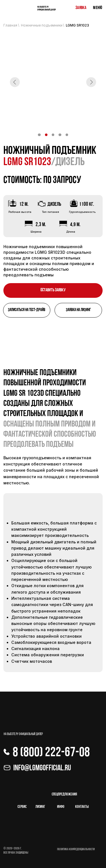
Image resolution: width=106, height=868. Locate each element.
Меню (98, 8)
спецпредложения (64, 794)
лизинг (40, 807)
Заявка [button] (81, 8)
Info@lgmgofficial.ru (42, 768)
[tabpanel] (53, 522)
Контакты (82, 807)
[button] (53, 291)
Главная (10, 25)
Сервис (22, 807)
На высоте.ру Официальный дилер (46, 8)
